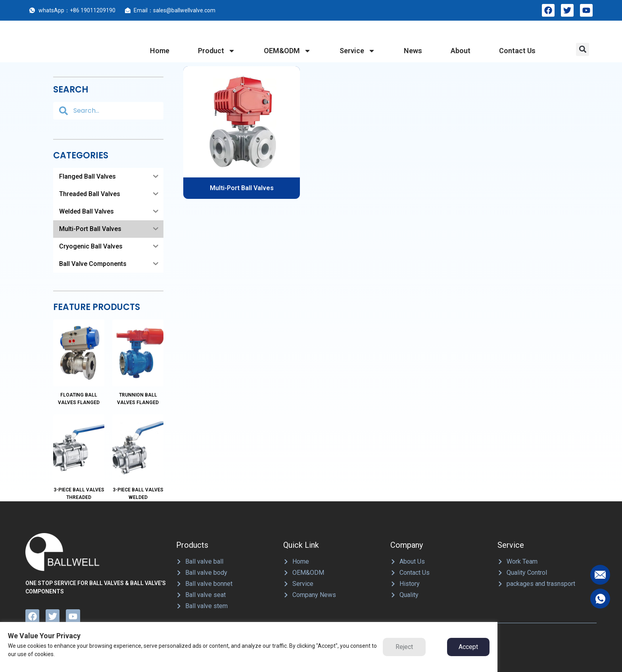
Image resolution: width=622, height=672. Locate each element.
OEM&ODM (287, 51)
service (357, 51)
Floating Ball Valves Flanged (79, 380)
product (217, 51)
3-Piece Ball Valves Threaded (79, 455)
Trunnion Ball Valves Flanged (138, 380)
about (461, 51)
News (413, 51)
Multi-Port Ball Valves (242, 188)
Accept (468, 647)
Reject (404, 647)
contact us (517, 51)
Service (511, 507)
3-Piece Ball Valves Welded (138, 455)
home (160, 51)
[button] (583, 49)
